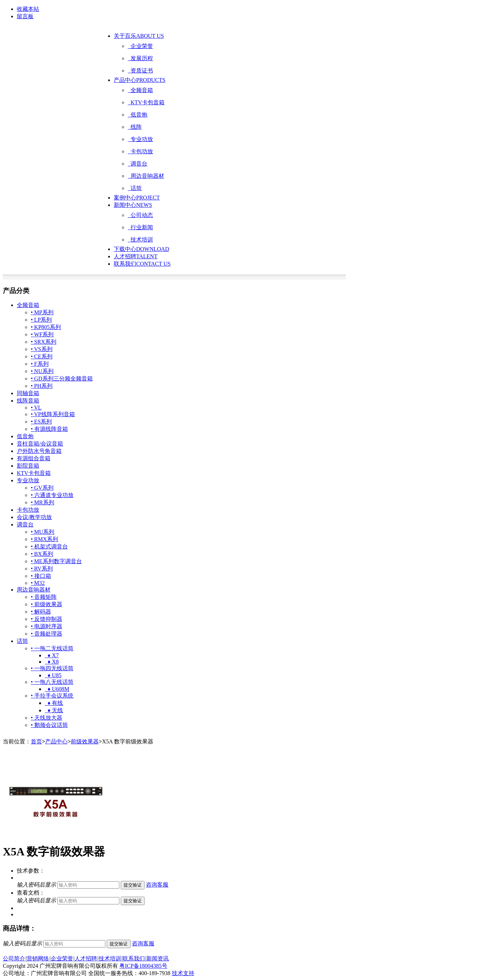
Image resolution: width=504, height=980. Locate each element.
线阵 (135, 127)
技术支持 (183, 973)
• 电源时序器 (47, 626)
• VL (36, 408)
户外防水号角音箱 (39, 451)
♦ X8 (52, 662)
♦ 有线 (54, 703)
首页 (36, 741)
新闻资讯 (157, 958)
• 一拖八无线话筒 (52, 682)
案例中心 (137, 198)
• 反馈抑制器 (47, 619)
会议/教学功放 (34, 517)
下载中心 (141, 249)
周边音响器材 (146, 176)
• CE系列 (42, 356)
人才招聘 (136, 256)
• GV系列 (42, 488)
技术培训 (140, 240)
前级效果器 (85, 741)
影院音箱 (28, 466)
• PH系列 (42, 386)
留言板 (25, 16)
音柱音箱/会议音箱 (40, 444)
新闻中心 (133, 205)
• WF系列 (42, 334)
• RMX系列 (44, 539)
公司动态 (140, 215)
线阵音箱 (28, 401)
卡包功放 (140, 151)
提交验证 (133, 885)
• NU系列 (42, 371)
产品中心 (140, 80)
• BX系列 (42, 554)
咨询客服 (157, 885)
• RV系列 (42, 569)
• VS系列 (42, 349)
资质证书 (140, 71)
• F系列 (40, 364)
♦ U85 (53, 675)
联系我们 (142, 264)
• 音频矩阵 (44, 597)
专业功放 (140, 139)
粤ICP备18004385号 (143, 966)
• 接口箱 (41, 576)
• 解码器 (41, 612)
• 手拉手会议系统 (52, 696)
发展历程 (140, 58)
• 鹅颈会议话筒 (49, 725)
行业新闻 (140, 227)
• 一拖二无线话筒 (52, 648)
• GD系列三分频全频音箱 (62, 379)
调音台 (138, 164)
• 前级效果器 (47, 604)
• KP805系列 (46, 327)
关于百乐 (139, 36)
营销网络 (38, 958)
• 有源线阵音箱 (49, 429)
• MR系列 (43, 502)
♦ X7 (52, 655)
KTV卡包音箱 (146, 102)
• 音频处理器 (47, 634)
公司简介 (14, 958)
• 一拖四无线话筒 (52, 668)
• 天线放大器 (47, 718)
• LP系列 (41, 320)
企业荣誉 (140, 46)
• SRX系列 (44, 342)
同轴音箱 (28, 393)
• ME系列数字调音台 (56, 561)
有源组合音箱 (34, 458)
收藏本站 (28, 9)
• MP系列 (42, 312)
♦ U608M (57, 689)
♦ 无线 (54, 710)
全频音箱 (140, 90)
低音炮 (138, 115)
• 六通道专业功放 (52, 495)
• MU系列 (43, 532)
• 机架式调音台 (49, 547)
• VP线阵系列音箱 (53, 414)
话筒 (135, 188)
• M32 (38, 583)
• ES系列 (41, 422)
